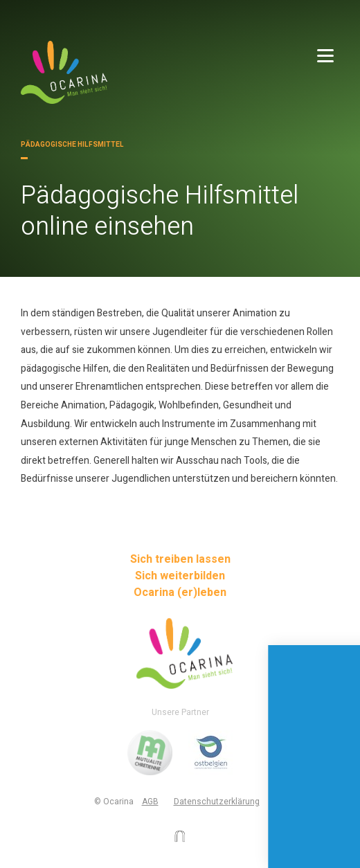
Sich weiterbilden (180, 576)
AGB (150, 802)
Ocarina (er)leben (180, 593)
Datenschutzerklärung (217, 802)
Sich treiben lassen (180, 559)
